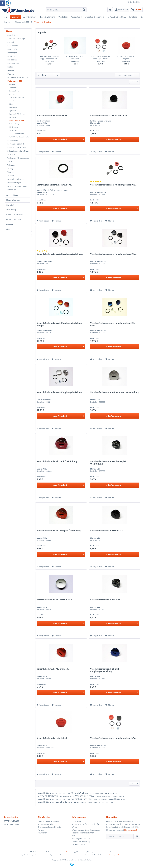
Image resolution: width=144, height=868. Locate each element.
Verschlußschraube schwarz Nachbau (109, 116)
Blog (8, 229)
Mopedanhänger (14, 183)
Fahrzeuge (12, 190)
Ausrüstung (11, 210)
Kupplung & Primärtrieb (17, 114)
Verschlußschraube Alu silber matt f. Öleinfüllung (114, 392)
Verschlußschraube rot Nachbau (75, 57)
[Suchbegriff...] (66, 10)
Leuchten (11, 70)
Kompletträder (13, 63)
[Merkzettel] (110, 10)
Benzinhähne (13, 46)
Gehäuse (12, 84)
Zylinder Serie (13, 127)
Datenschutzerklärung (81, 841)
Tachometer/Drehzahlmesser (19, 158)
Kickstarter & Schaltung (17, 97)
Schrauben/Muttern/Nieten (19, 151)
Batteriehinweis (78, 844)
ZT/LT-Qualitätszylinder (17, 134)
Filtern (42, 75)
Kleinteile (12, 101)
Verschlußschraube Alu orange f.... (53, 669)
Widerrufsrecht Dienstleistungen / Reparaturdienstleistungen (86, 831)
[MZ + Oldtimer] (29, 17)
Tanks (10, 161)
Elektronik (11, 56)
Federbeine (12, 60)
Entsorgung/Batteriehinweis (49, 827)
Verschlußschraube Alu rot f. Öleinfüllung (57, 461)
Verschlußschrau (46, 793)
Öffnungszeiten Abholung (48, 821)
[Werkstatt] (63, 17)
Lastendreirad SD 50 (16, 179)
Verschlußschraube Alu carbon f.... (107, 600)
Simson (9, 31)
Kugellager (12, 111)
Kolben (11, 104)
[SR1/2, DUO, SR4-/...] (117, 17)
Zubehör (11, 176)
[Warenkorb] (136, 10)
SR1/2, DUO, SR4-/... (14, 219)
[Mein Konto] (121, 10)
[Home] (6, 17)
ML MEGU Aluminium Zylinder (19, 137)
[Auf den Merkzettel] (56, 152)
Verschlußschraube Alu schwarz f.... (108, 531)
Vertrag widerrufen (46, 824)
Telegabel (11, 165)
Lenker (10, 67)
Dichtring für (93, 802)
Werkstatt (10, 205)
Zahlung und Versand (81, 839)
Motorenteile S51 (15, 81)
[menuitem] (66, 11)
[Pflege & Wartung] (47, 17)
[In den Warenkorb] (61, 139)
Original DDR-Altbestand (17, 186)
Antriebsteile (13, 35)
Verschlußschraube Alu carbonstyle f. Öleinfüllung (108, 463)
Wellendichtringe (14, 124)
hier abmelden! (131, 830)
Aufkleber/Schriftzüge (16, 39)
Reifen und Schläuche (16, 144)
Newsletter (42, 833)
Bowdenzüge (13, 49)
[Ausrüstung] (76, 17)
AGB (74, 836)
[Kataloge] (133, 17)
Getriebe (12, 94)
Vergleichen (43, 152)
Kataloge (10, 224)
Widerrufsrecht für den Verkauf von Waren (87, 826)
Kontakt (41, 830)
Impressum (77, 821)
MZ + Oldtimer (12, 195)
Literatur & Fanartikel (15, 215)
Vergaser (11, 172)
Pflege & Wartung (13, 200)
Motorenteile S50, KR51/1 (18, 77)
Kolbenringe (13, 107)
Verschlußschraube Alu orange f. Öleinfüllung (59, 531)
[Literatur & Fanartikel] (95, 17)
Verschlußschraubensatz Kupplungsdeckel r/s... (101, 57)
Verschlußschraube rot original (126, 57)
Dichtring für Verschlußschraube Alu (54, 185)
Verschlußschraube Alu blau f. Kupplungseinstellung (105, 670)
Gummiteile (13, 88)
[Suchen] (84, 10)
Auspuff (11, 42)
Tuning (10, 169)
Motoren (11, 74)
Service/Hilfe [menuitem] (134, 2)
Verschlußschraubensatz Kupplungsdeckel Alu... (49, 57)
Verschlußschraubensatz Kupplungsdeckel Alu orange (59, 324)
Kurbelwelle (13, 117)
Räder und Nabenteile (17, 147)
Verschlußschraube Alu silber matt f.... (55, 600)
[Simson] (16, 17)
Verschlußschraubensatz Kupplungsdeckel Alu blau (113, 324)
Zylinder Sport (13, 130)
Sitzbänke (11, 154)
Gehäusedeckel (14, 91)
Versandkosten (66, 852)
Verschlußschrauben (16, 120)
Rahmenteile (13, 140)
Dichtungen (12, 53)
